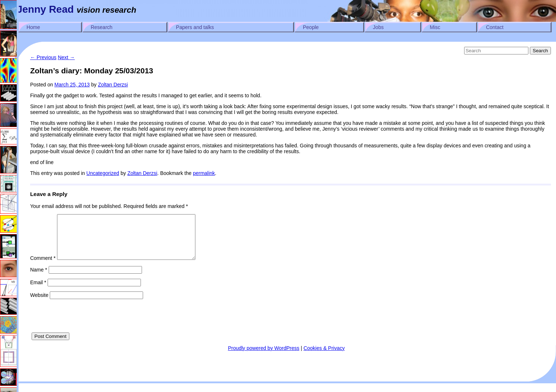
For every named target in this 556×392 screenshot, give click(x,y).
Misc (435, 27)
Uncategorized (103, 173)
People (311, 27)
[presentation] (85, 327)
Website (39, 304)
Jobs (378, 27)
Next (66, 57)
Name (39, 278)
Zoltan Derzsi (113, 85)
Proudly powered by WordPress (264, 357)
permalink (204, 173)
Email (38, 291)
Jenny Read (45, 9)
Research (102, 27)
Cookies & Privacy (324, 357)
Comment (43, 267)
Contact (495, 27)
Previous (43, 57)
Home (33, 27)
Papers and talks (195, 27)
